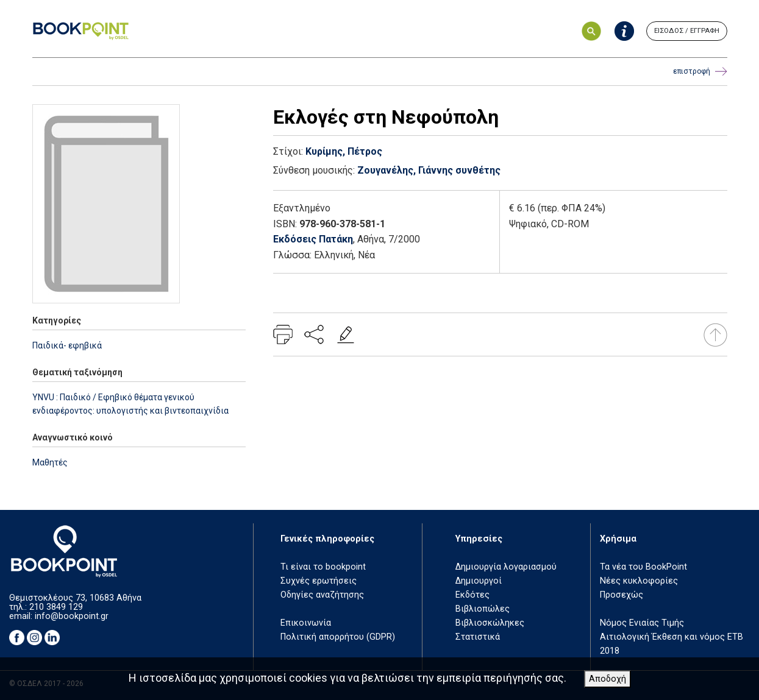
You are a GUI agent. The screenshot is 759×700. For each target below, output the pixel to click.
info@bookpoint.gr (72, 616)
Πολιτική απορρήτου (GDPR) (338, 637)
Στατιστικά (478, 637)
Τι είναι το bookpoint (323, 567)
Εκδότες (472, 595)
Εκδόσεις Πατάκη (313, 239)
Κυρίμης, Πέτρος (344, 151)
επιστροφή (700, 72)
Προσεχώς (622, 595)
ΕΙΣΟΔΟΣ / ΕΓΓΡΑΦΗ (687, 31)
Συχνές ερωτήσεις (319, 581)
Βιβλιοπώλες (483, 609)
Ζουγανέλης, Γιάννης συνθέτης (429, 170)
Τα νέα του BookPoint (643, 567)
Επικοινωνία (306, 623)
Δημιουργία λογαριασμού (506, 567)
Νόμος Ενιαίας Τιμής (642, 623)
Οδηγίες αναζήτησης (322, 595)
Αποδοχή (608, 679)
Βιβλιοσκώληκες (490, 623)
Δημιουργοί (479, 581)
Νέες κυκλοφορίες (639, 581)
